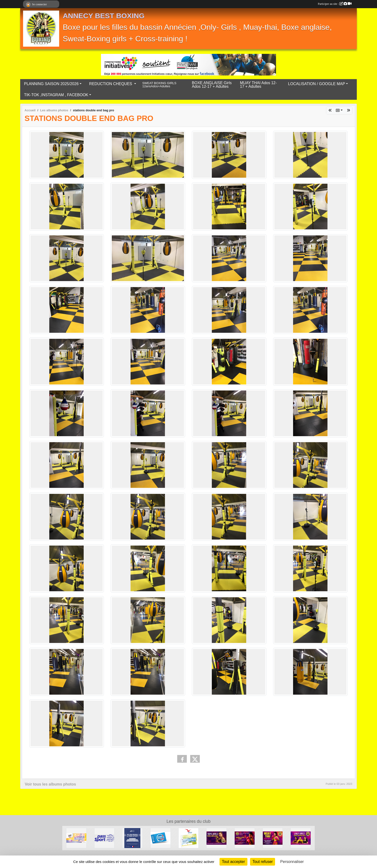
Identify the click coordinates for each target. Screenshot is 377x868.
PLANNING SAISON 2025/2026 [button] (51, 84)
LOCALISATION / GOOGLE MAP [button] (317, 84)
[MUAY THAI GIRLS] (273, 838)
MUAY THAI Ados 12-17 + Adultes (258, 85)
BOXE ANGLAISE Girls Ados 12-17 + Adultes (212, 85)
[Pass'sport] (132, 838)
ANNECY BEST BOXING (104, 16)
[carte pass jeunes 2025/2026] (160, 838)
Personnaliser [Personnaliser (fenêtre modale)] (292, 862)
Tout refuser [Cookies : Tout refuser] (263, 862)
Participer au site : (335, 4)
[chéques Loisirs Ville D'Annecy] (76, 838)
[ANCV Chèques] (189, 838)
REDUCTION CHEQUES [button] (111, 84)
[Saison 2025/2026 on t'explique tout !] (301, 838)
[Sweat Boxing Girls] (245, 838)
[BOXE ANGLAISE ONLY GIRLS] (217, 838)
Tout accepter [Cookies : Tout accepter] (233, 862)
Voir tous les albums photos (50, 784)
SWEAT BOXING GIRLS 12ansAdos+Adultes (159, 85)
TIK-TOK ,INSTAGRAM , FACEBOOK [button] (56, 95)
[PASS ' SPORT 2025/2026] (104, 838)
